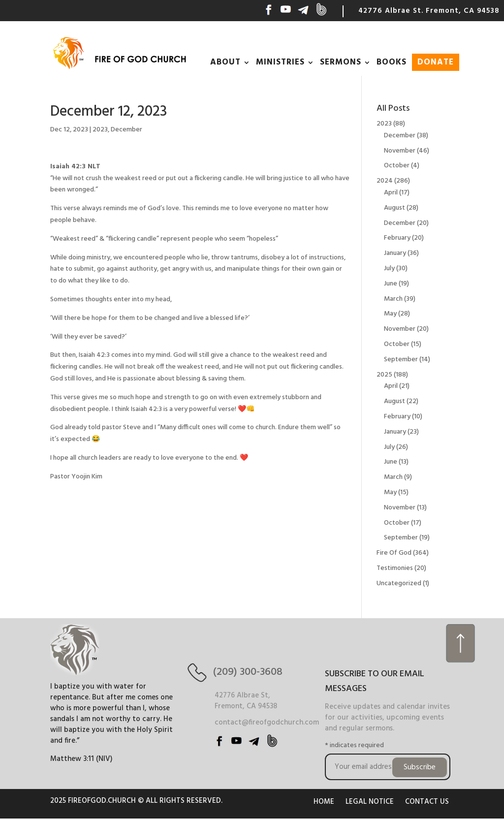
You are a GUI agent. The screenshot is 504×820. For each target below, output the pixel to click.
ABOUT (225, 62)
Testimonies (395, 568)
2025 (384, 375)
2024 (385, 181)
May (390, 314)
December (126, 130)
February (397, 238)
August (394, 208)
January (395, 253)
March (393, 299)
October (397, 166)
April (391, 193)
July (389, 268)
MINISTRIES (280, 62)
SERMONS (341, 62)
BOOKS (392, 62)
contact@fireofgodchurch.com (267, 723)
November (400, 151)
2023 (100, 130)
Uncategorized (399, 583)
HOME (324, 802)
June (391, 284)
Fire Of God (394, 553)
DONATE (436, 62)
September (401, 360)
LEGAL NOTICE (370, 802)
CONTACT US (427, 802)
